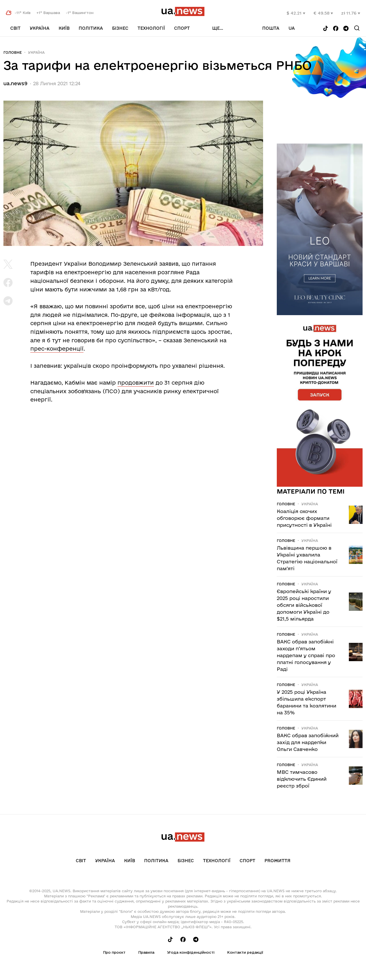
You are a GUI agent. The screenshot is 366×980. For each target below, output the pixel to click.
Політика (91, 28)
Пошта (271, 28)
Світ (15, 28)
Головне (13, 52)
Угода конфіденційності (191, 952)
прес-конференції (57, 349)
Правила (146, 952)
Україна (40, 28)
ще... (218, 28)
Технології (151, 28)
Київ (64, 28)
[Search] (357, 28)
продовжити (136, 383)
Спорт (182, 28)
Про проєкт (114, 952)
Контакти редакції (245, 952)
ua (292, 28)
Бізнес (120, 28)
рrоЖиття (278, 861)
